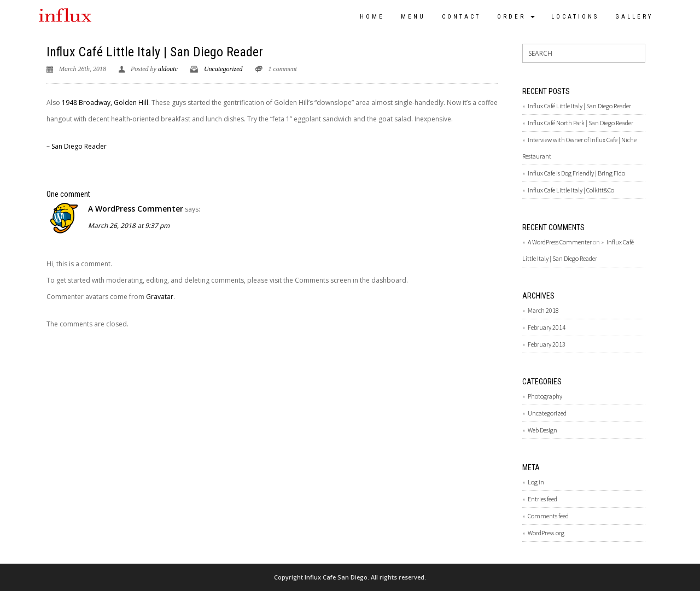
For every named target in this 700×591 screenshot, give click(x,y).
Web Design (542, 430)
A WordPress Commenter (136, 209)
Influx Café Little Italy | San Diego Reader (155, 52)
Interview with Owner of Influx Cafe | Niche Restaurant (579, 148)
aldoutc (168, 69)
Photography (545, 396)
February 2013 (547, 344)
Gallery (634, 17)
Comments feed (548, 516)
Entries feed (542, 499)
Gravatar (160, 297)
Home (372, 17)
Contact (461, 17)
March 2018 (543, 310)
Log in (536, 482)
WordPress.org (546, 533)
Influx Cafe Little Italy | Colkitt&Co (571, 190)
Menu (413, 17)
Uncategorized (223, 69)
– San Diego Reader (77, 146)
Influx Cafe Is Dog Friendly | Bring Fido (576, 173)
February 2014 (547, 327)
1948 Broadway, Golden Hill (105, 103)
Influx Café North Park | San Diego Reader (581, 123)
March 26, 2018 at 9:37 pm (129, 226)
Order (516, 17)
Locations (575, 17)
